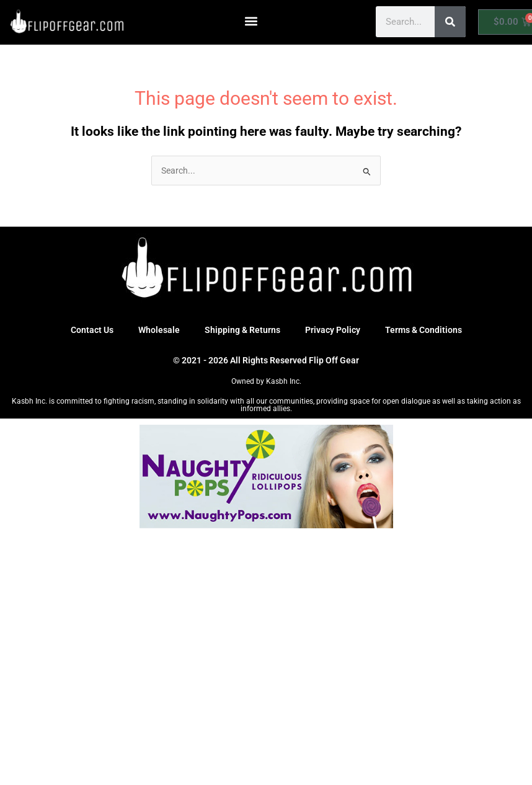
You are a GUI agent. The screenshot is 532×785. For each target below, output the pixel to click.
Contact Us (92, 330)
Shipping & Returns (242, 330)
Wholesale (159, 330)
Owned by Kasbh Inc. (266, 381)
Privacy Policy (333, 330)
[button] (251, 21)
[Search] (450, 22)
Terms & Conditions (423, 330)
